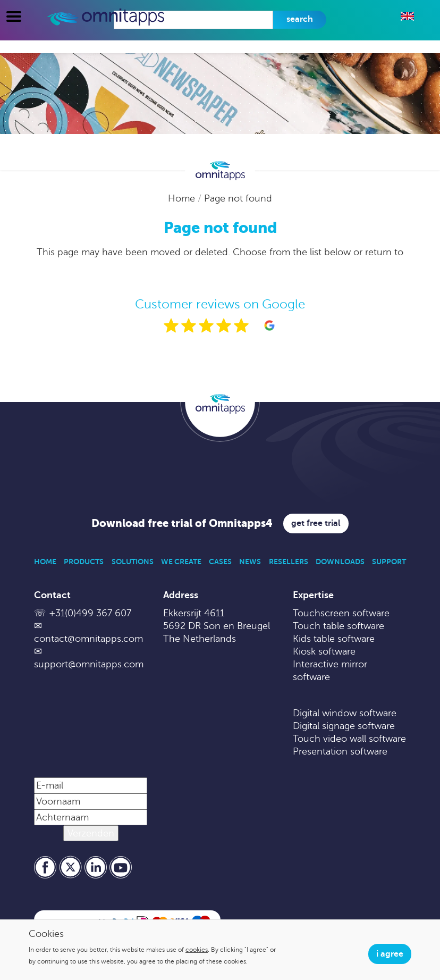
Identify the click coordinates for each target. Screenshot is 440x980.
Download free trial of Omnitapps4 (182, 523)
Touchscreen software (341, 613)
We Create (181, 562)
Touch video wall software (349, 739)
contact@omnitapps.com (88, 639)
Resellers (289, 562)
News (250, 562)
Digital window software (345, 713)
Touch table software (339, 626)
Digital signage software (344, 726)
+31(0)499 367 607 (90, 613)
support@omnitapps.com (89, 664)
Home (183, 198)
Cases (220, 562)
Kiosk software (324, 651)
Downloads (340, 562)
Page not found (238, 198)
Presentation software (340, 751)
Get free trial (316, 523)
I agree (390, 954)
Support (389, 562)
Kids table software (334, 639)
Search (300, 19)
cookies (197, 950)
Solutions (133, 562)
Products (84, 562)
